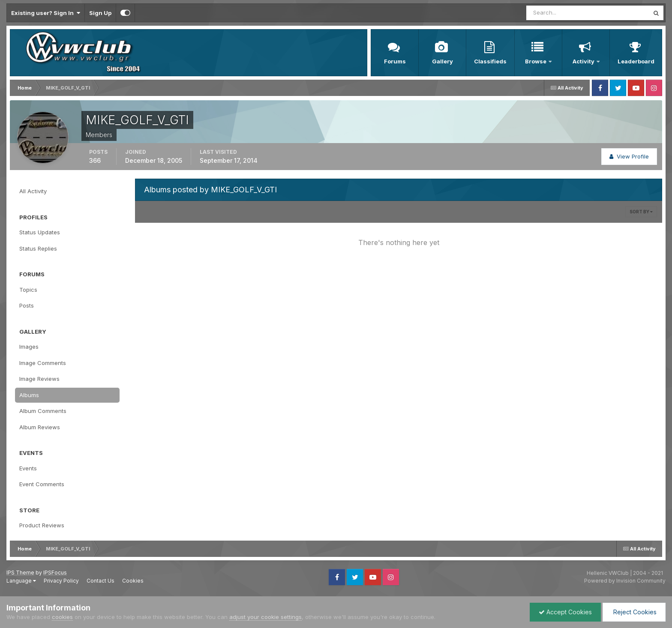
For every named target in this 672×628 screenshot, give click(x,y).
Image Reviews (39, 379)
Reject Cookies (634, 612)
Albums (29, 395)
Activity (584, 61)
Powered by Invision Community (625, 581)
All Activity (33, 191)
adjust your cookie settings (265, 617)
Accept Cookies (565, 612)
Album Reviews (40, 427)
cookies (62, 617)
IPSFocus (55, 573)
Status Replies (38, 248)
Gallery (442, 61)
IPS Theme (20, 573)
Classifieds (490, 61)
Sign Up (100, 13)
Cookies (133, 581)
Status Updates (40, 232)
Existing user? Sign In (46, 13)
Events (28, 468)
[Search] (560, 13)
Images (29, 347)
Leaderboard (636, 61)
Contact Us (100, 581)
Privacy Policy (61, 581)
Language (21, 581)
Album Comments (43, 411)
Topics (28, 290)
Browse (536, 61)
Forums (395, 61)
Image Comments (43, 363)
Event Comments (42, 484)
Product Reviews (42, 525)
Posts (27, 305)
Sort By (641, 212)
